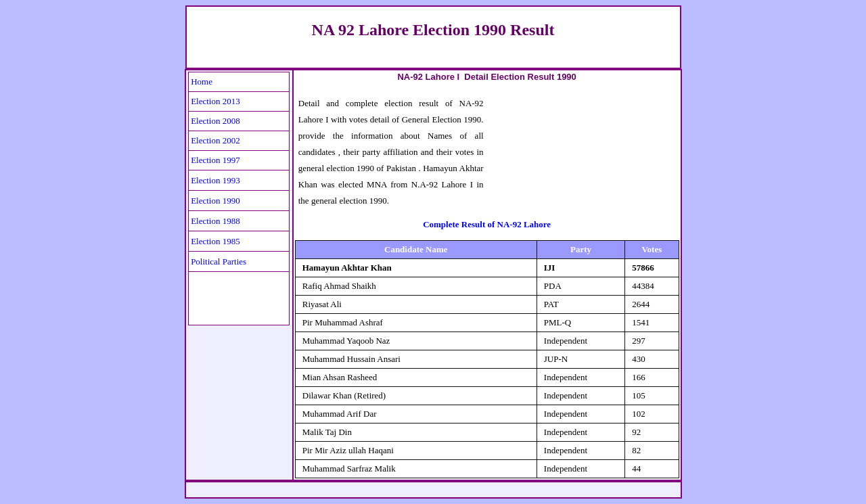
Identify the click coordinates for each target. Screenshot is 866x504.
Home (202, 82)
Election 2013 (215, 101)
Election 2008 (215, 121)
